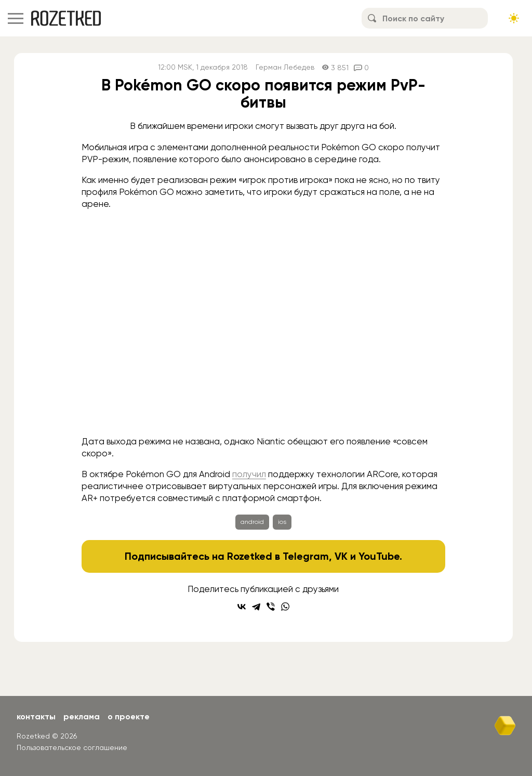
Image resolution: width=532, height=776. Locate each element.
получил (249, 474)
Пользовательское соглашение (72, 747)
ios (282, 522)
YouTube (379, 556)
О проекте (129, 716)
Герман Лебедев (285, 67)
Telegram (306, 556)
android (252, 522)
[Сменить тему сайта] (514, 18)
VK (341, 556)
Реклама (82, 716)
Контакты (36, 716)
